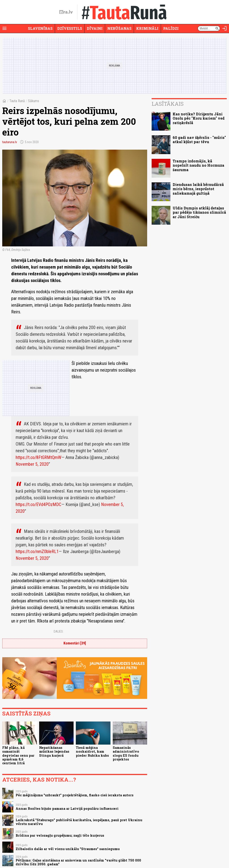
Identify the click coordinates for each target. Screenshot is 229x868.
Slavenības (40, 28)
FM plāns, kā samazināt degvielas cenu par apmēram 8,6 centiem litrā (18, 755)
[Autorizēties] (225, 28)
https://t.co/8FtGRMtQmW (38, 457)
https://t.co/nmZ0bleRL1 (37, 551)
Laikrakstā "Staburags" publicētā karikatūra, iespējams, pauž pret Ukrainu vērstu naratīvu (79, 822)
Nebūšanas (119, 28)
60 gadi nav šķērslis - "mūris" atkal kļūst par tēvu (199, 140)
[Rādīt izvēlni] (4, 28)
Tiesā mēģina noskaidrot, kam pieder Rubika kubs (92, 752)
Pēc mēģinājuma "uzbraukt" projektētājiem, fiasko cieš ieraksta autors (75, 795)
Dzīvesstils (70, 28)
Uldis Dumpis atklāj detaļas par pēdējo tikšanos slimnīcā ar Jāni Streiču (199, 212)
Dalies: (59, 631)
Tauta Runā (17, 101)
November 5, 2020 (32, 464)
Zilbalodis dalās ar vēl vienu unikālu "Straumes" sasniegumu (68, 849)
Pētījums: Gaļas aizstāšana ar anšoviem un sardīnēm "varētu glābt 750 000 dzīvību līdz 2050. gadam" (78, 862)
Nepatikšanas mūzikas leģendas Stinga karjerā (54, 752)
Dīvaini (95, 28)
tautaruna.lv (10, 142)
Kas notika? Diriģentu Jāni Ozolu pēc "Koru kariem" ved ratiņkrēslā (199, 118)
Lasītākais (168, 104)
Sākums (34, 101)
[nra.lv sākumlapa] (66, 12)
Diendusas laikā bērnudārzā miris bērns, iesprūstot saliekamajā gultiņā (198, 189)
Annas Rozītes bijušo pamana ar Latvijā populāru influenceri (67, 809)
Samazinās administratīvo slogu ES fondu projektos (126, 753)
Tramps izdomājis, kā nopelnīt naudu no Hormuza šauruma (198, 165)
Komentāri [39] (75, 643)
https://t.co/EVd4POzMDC (38, 504)
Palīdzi (171, 28)
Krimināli (147, 28)
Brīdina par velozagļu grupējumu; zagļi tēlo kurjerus (60, 835)
